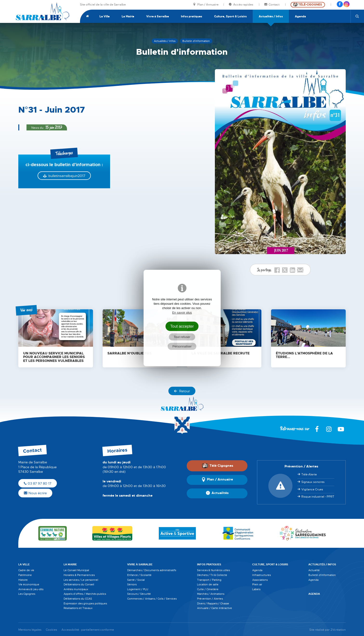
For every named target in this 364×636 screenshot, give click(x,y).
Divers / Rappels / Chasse (213, 603)
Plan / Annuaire (206, 5)
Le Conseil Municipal (76, 570)
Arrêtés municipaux (76, 589)
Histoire (23, 580)
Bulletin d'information (322, 575)
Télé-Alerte (309, 474)
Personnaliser (182, 346)
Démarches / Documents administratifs (152, 570)
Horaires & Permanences (79, 575)
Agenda (300, 16)
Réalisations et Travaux (78, 608)
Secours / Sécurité (139, 594)
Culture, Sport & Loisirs (230, 16)
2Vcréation (338, 630)
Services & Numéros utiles (213, 570)
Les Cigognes (27, 594)
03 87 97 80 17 (38, 483)
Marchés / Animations (211, 594)
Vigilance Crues (312, 489)
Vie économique (29, 584)
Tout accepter (182, 326)
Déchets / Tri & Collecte (212, 575)
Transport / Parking (209, 580)
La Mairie (128, 16)
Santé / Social (136, 580)
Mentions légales (30, 630)
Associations (260, 580)
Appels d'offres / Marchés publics (85, 594)
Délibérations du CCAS (78, 599)
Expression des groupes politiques (85, 603)
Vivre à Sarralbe (158, 16)
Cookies (51, 630)
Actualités (217, 493)
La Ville (105, 16)
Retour (182, 391)
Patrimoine (25, 575)
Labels (256, 589)
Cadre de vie (26, 570)
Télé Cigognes (218, 466)
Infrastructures (261, 575)
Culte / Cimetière (208, 589)
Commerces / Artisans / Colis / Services (152, 599)
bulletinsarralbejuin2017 (67, 176)
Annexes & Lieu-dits (31, 589)
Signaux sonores (313, 482)
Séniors (132, 584)
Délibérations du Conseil (79, 584)
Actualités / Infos (271, 16)
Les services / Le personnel (81, 580)
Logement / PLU (138, 589)
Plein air (257, 584)
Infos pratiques (192, 16)
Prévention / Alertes (210, 599)
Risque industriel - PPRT (318, 497)
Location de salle (208, 584)
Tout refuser (182, 337)
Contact (272, 5)
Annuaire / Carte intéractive (215, 608)
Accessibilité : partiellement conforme (88, 630)
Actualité (314, 570)
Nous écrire (35, 493)
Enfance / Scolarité (139, 575)
